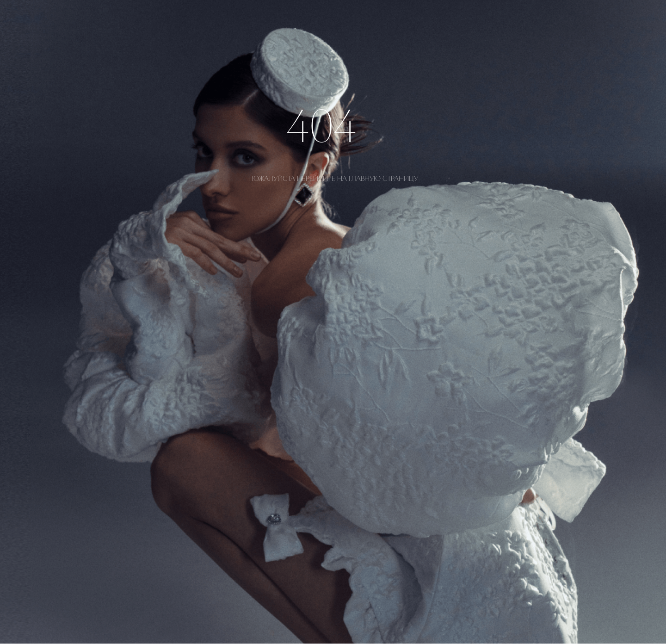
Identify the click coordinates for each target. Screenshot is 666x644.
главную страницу (383, 179)
